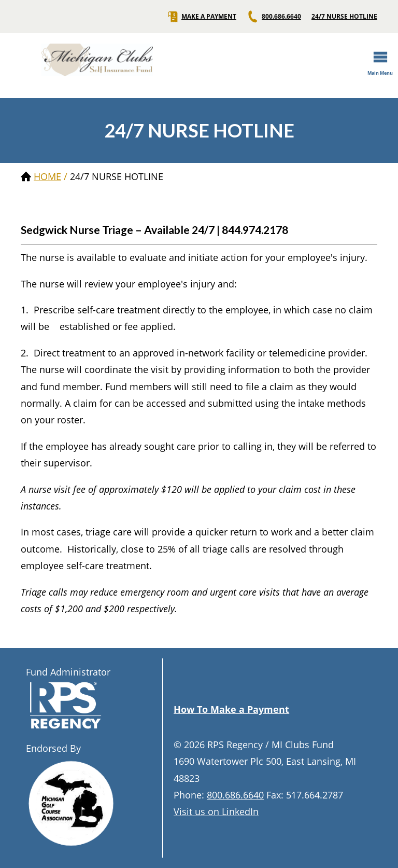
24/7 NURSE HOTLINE (344, 17)
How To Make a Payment (231, 709)
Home (47, 176)
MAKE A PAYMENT (201, 17)
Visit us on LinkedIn (216, 811)
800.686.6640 (274, 17)
